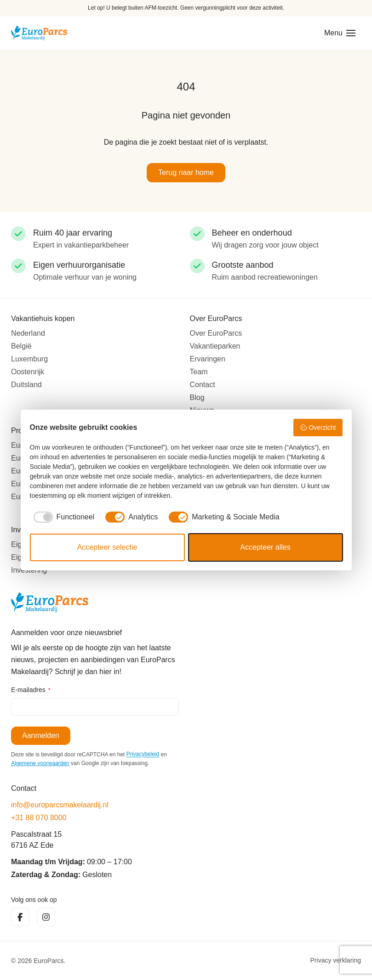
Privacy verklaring (336, 961)
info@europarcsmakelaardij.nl (60, 805)
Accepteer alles (265, 547)
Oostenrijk (28, 372)
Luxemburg (29, 359)
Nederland (28, 333)
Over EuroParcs (216, 333)
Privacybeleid (143, 755)
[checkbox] (62, 517)
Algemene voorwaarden (40, 763)
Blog (197, 397)
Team (199, 372)
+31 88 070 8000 (39, 818)
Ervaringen (208, 359)
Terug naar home (186, 172)
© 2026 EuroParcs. (38, 961)
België (21, 346)
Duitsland (26, 385)
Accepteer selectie (107, 547)
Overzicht (318, 428)
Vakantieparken (215, 346)
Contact (203, 385)
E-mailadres (31, 690)
